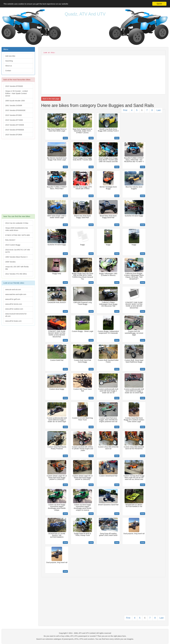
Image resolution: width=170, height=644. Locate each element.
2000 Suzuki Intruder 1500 (15, 101)
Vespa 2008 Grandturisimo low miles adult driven (17, 229)
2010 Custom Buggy (13, 245)
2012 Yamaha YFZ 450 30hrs (16, 274)
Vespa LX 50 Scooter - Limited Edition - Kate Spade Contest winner (16, 93)
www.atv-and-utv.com (13, 289)
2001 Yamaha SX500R (14, 105)
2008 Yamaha (10, 262)
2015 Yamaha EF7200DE (15, 125)
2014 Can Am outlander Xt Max (17, 223)
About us (9, 66)
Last (159, 110)
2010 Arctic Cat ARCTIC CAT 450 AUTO (18, 251)
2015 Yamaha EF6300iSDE (15, 110)
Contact (8, 71)
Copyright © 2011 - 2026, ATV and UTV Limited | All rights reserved (85, 633)
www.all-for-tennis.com (14, 304)
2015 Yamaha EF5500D (14, 86)
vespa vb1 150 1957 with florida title (17, 268)
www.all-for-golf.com (13, 299)
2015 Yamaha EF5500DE (15, 130)
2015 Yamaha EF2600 (14, 115)
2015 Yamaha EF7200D (14, 120)
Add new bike (10, 56)
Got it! (159, 4)
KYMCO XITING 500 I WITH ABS (18, 235)
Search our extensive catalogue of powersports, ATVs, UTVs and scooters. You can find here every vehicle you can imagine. (85, 639)
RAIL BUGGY (10, 240)
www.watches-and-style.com (16, 294)
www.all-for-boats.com (13, 321)
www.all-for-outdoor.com (14, 309)
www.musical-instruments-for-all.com (16, 315)
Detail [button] (65, 138)
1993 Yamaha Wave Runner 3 (16, 257)
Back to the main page (51, 99)
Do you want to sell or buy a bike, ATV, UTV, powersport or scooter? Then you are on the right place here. (85, 636)
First (125, 110)
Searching (9, 61)
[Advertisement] (18, 178)
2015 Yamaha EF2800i (14, 135)
